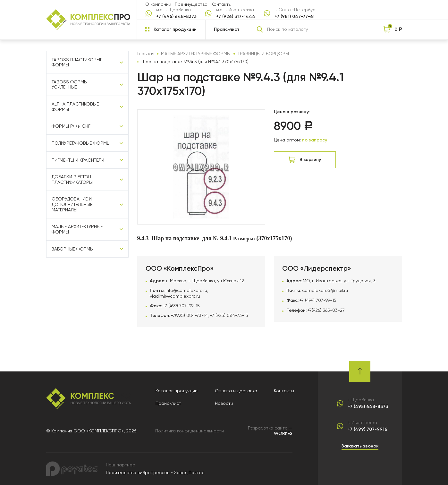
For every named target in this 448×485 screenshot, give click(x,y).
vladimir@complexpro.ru (175, 296)
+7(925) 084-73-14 (189, 315)
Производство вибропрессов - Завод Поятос (155, 472)
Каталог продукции (177, 391)
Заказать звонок (360, 446)
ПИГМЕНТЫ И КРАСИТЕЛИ (78, 160)
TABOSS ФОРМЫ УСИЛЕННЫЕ (70, 85)
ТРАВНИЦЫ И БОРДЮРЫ (263, 54)
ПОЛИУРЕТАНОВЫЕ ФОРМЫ (81, 143)
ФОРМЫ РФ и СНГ (71, 126)
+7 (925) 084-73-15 (229, 315)
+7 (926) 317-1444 (236, 17)
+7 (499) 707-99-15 (181, 306)
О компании (158, 4)
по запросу (315, 140)
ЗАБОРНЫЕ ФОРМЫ (73, 249)
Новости (224, 403)
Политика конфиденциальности (190, 431)
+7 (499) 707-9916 (368, 430)
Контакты (221, 4)
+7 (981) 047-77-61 (295, 17)
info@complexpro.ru (186, 290)
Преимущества (191, 4)
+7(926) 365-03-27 (326, 310)
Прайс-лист (227, 29)
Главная (146, 54)
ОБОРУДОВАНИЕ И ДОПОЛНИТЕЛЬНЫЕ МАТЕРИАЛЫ (72, 204)
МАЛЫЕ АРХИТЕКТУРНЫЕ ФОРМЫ (77, 229)
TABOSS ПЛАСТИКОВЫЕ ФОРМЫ (77, 62)
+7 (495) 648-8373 (176, 17)
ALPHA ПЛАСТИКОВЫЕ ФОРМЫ (75, 107)
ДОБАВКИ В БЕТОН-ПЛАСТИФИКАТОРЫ (72, 179)
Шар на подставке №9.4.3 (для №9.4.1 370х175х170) (195, 62)
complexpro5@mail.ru (325, 290)
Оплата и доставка (236, 391)
